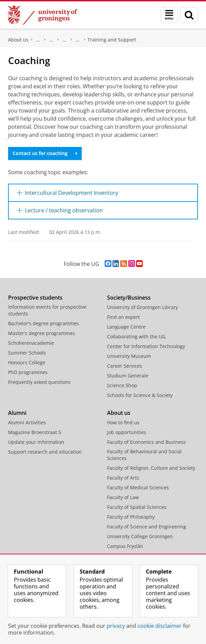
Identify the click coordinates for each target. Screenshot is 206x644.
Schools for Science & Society (140, 395)
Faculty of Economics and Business (146, 442)
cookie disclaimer (160, 626)
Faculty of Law (123, 497)
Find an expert (123, 317)
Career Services (125, 366)
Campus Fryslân (125, 546)
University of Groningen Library (143, 307)
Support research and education (45, 452)
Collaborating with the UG (136, 336)
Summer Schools (27, 353)
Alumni (17, 413)
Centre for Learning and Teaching (78, 40)
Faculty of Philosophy (131, 517)
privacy (116, 626)
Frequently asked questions (39, 382)
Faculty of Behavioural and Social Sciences (144, 455)
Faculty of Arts (123, 478)
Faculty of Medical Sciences (138, 487)
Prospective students (35, 298)
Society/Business (129, 298)
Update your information (36, 442)
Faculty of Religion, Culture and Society (151, 468)
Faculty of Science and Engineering (38, 40)
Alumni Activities (27, 422)
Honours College (27, 362)
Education (51, 40)
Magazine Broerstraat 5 (35, 432)
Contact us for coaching (45, 153)
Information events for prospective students (47, 310)
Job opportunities (127, 432)
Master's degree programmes (42, 333)
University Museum (129, 356)
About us (18, 40)
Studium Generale (128, 376)
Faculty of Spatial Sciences (137, 507)
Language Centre (126, 327)
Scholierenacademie (31, 343)
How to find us (123, 422)
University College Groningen (140, 536)
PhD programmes (28, 372)
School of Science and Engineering (65, 40)
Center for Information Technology (146, 346)
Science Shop (122, 385)
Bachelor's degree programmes (44, 323)
